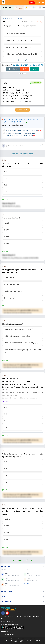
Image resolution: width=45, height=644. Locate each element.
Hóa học (19, 18)
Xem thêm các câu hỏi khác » (22, 560)
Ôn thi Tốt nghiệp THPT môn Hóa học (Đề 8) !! (28, 65)
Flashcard (13, 69)
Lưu (39, 21)
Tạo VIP (32, 3)
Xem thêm (27, 584)
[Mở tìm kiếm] (26, 3)
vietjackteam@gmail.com (12, 624)
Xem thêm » (6, 402)
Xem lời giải (23, 60)
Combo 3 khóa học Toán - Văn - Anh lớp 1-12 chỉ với (24, 130)
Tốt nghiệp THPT (11, 18)
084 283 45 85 (10, 621)
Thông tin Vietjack (8, 635)
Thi (25, 69)
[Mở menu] (7, 3)
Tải (35, 69)
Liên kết (5, 632)
